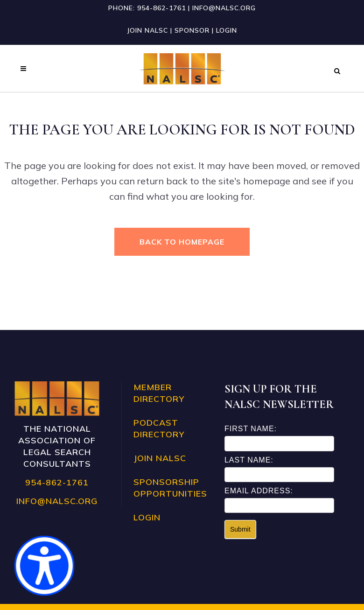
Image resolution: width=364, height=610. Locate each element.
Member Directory (159, 393)
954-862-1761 (161, 8)
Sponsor (192, 30)
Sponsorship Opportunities (170, 488)
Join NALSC (147, 30)
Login (227, 30)
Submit (240, 529)
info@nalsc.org (224, 8)
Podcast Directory (159, 428)
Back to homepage (182, 242)
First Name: (251, 429)
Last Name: (249, 460)
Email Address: (259, 491)
